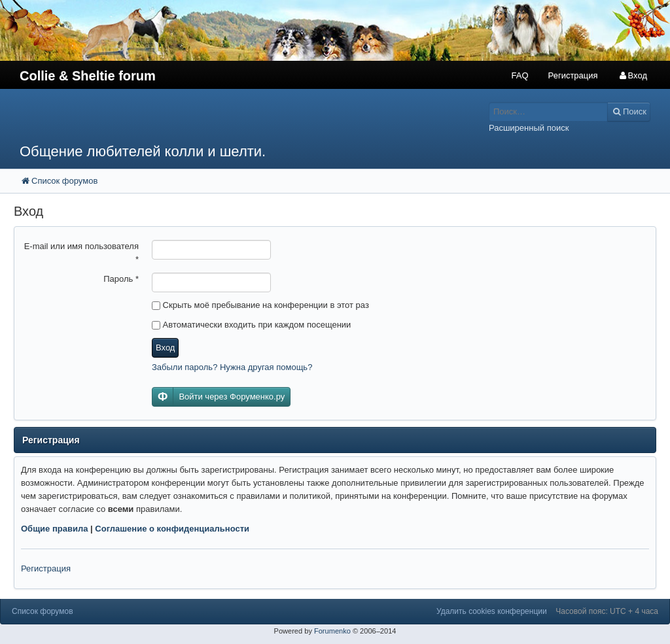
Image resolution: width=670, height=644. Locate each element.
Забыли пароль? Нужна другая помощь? (232, 367)
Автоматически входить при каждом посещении (251, 325)
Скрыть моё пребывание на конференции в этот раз (260, 305)
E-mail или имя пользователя (81, 253)
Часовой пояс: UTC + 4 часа (607, 611)
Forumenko (332, 631)
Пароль (121, 279)
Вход (165, 347)
